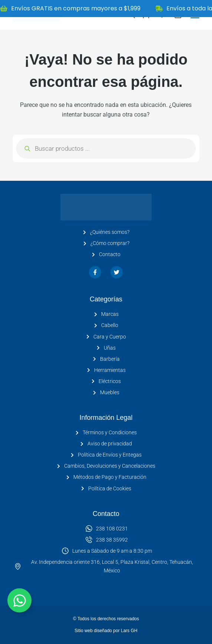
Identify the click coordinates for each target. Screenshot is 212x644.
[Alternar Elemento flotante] (19, 600)
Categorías (106, 299)
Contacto (106, 514)
